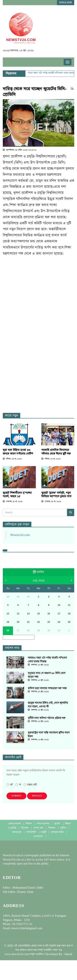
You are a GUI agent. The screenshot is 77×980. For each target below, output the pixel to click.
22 (38, 622)
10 (59, 605)
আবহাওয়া (17, 832)
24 (59, 622)
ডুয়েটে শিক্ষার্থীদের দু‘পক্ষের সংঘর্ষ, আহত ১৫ (17, 495)
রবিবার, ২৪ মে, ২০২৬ (12, 459)
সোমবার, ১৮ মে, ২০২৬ (13, 502)
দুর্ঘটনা (64, 828)
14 (28, 614)
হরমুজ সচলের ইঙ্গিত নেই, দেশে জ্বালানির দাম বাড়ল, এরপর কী (48, 705)
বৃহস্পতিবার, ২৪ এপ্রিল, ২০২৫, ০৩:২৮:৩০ (20, 150)
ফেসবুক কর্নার (58, 832)
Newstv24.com (20, 535)
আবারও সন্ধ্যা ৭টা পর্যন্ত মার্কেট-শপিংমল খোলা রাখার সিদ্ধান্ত (47, 660)
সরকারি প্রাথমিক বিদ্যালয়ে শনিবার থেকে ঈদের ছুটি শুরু (56, 452)
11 (69, 605)
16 (49, 614)
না (18, 785)
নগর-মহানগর (43, 824)
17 (59, 614)
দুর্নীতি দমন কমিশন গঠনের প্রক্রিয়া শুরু (47, 718)
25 (69, 622)
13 (18, 614)
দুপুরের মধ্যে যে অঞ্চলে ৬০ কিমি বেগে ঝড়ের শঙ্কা (47, 675)
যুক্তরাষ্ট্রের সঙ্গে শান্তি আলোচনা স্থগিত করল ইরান (49, 734)
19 (8, 622)
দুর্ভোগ (57, 824)
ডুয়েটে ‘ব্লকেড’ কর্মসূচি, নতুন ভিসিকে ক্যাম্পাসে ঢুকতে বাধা (56, 495)
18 (69, 614)
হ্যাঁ (10, 785)
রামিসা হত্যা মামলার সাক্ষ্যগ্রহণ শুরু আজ (47, 688)
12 (8, 614)
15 (38, 614)
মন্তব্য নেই (30, 785)
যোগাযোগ (38, 836)
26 (8, 630)
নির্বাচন (29, 824)
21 (28, 622)
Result (37, 796)
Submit (16, 796)
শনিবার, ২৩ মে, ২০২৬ (51, 459)
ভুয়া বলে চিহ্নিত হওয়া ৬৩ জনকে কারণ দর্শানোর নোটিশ (18, 452)
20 (18, 622)
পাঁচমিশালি (31, 832)
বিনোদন (25, 828)
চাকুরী (44, 832)
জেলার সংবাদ (15, 824)
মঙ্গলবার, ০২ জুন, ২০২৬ (38, 665)
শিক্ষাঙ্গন (52, 828)
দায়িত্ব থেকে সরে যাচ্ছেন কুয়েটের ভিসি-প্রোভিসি (35, 92)
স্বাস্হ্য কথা (39, 828)
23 (49, 622)
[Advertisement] (35, 295)
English (66, 3)
